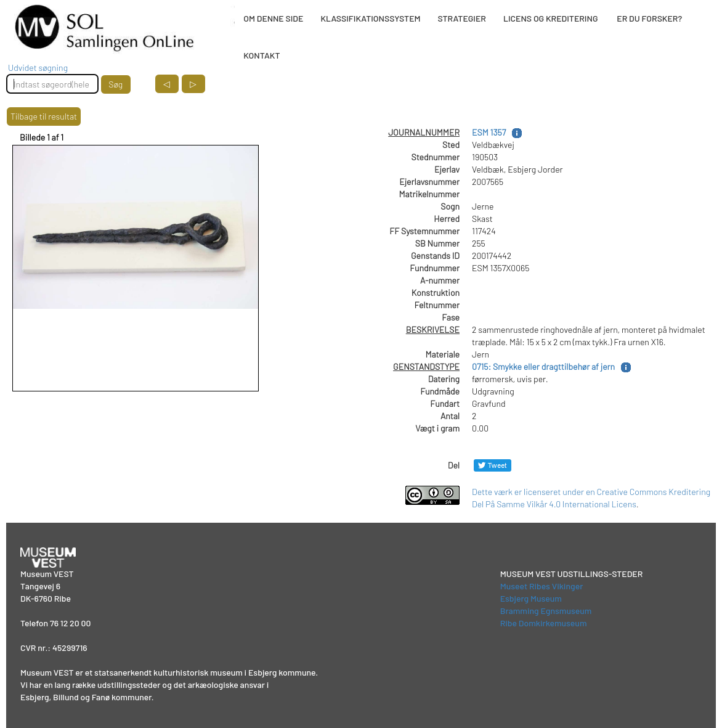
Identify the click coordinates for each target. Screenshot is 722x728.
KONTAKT (262, 55)
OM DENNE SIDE (273, 18)
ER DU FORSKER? (649, 18)
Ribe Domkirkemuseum (544, 623)
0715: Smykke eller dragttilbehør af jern (543, 366)
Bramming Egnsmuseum (546, 611)
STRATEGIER (462, 18)
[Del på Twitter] (493, 465)
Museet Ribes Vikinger (542, 586)
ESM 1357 (489, 132)
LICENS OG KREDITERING (551, 18)
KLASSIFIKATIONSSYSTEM (370, 18)
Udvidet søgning (38, 67)
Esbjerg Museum (531, 598)
